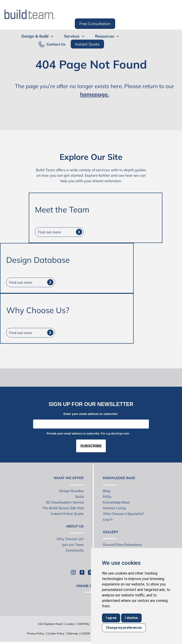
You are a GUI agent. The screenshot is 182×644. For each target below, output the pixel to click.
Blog (107, 491)
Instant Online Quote (67, 514)
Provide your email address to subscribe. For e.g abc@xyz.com (88, 434)
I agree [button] (111, 618)
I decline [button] (131, 618)
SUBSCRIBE (91, 446)
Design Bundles (71, 491)
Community (75, 550)
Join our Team (73, 545)
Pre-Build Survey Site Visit (63, 508)
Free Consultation (95, 24)
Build (80, 497)
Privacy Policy (36, 633)
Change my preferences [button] (124, 628)
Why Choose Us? (70, 539)
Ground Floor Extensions (122, 545)
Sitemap (73, 633)
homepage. (95, 94)
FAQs (107, 497)
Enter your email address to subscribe (90, 414)
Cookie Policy (56, 633)
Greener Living (114, 508)
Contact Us (56, 44)
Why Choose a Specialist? (123, 514)
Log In (108, 519)
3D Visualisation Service (65, 502)
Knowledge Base (116, 502)
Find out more (49, 232)
